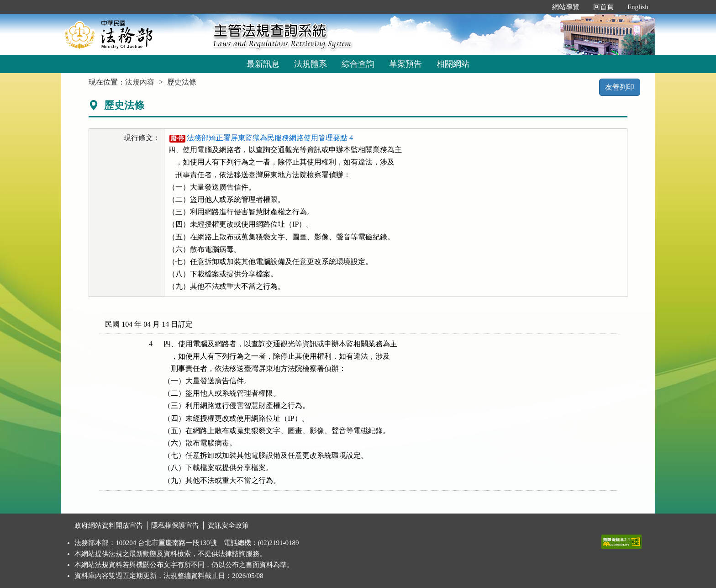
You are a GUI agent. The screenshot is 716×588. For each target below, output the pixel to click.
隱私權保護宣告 (175, 525)
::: (535, 7)
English (638, 7)
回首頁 (603, 7)
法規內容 (140, 82)
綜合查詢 (358, 64)
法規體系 (311, 64)
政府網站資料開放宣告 (109, 525)
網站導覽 (566, 7)
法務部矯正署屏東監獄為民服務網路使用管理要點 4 (261, 138)
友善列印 (620, 87)
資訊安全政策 (228, 525)
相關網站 (453, 64)
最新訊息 (263, 64)
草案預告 (405, 64)
